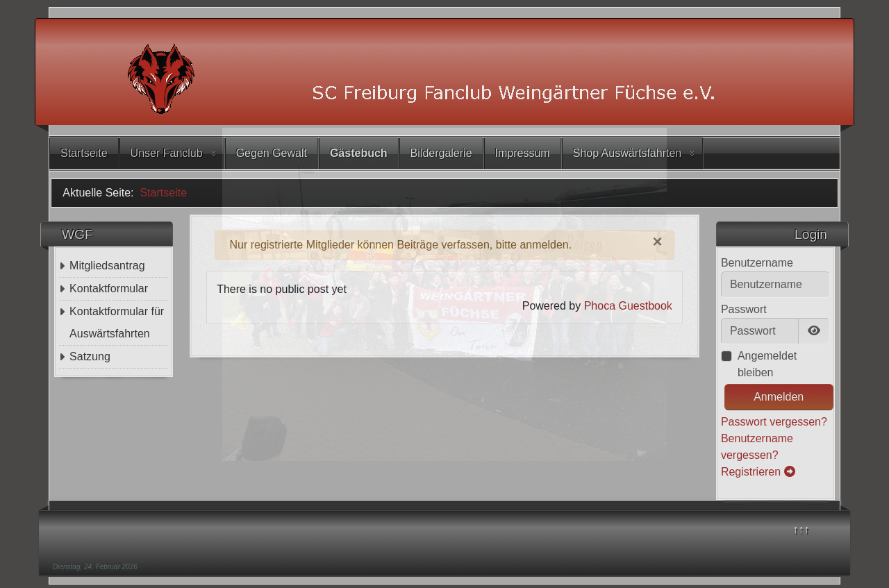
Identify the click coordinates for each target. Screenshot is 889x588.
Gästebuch (359, 153)
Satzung (90, 356)
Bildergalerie (441, 153)
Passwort (744, 309)
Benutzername (757, 263)
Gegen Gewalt (272, 153)
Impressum (523, 153)
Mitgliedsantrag (107, 266)
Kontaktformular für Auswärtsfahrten (117, 322)
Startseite (84, 153)
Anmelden (779, 397)
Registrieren (758, 472)
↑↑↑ (801, 529)
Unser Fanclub (167, 153)
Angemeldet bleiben (767, 364)
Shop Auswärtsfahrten (628, 153)
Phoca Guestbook (628, 306)
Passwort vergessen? (774, 422)
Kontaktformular (109, 288)
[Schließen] (658, 242)
